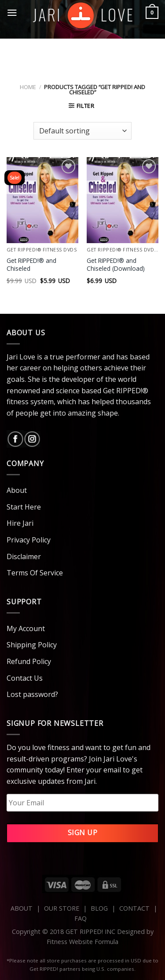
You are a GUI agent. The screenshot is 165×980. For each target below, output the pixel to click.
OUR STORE (62, 908)
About (17, 490)
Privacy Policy (29, 540)
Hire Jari (20, 523)
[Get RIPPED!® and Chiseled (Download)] (123, 200)
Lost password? (32, 694)
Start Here (24, 507)
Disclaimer (24, 556)
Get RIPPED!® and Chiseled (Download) (116, 264)
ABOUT (22, 908)
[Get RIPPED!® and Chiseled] (42, 200)
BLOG (99, 908)
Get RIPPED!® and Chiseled (31, 264)
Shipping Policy (32, 645)
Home (28, 87)
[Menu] (12, 13)
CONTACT (135, 908)
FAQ (81, 918)
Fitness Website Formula (82, 942)
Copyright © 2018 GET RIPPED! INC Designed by (83, 932)
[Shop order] (82, 131)
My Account (26, 628)
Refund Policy (29, 661)
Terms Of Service (35, 573)
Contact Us (25, 678)
